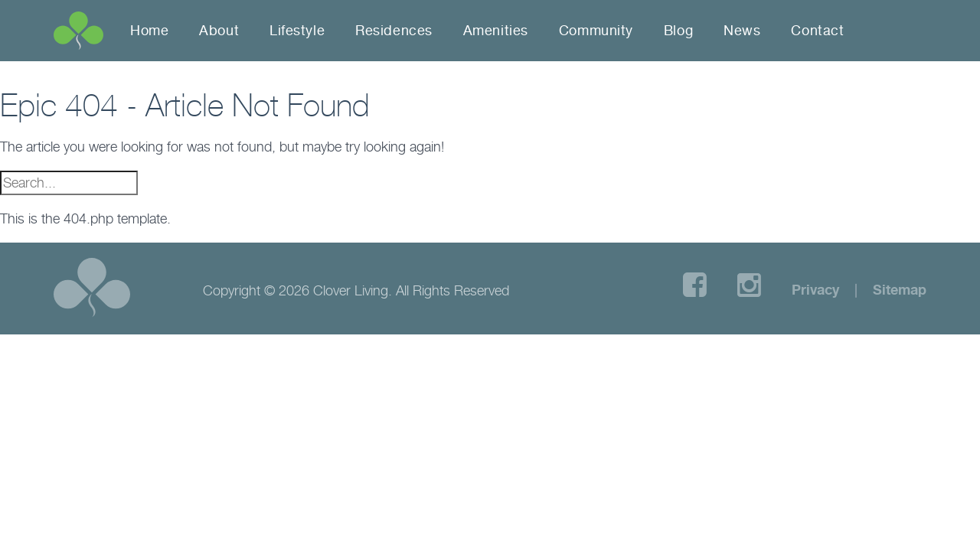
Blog (678, 30)
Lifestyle (297, 30)
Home (149, 30)
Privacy (815, 289)
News (742, 30)
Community (596, 30)
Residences (394, 30)
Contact (817, 30)
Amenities (496, 30)
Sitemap (900, 289)
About (219, 30)
